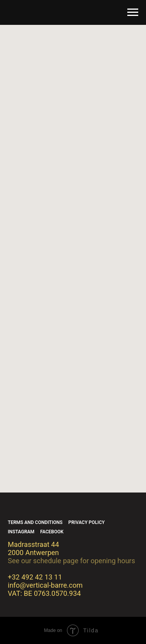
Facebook (52, 532)
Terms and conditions (35, 522)
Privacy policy (87, 522)
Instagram (21, 532)
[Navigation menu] (133, 12)
